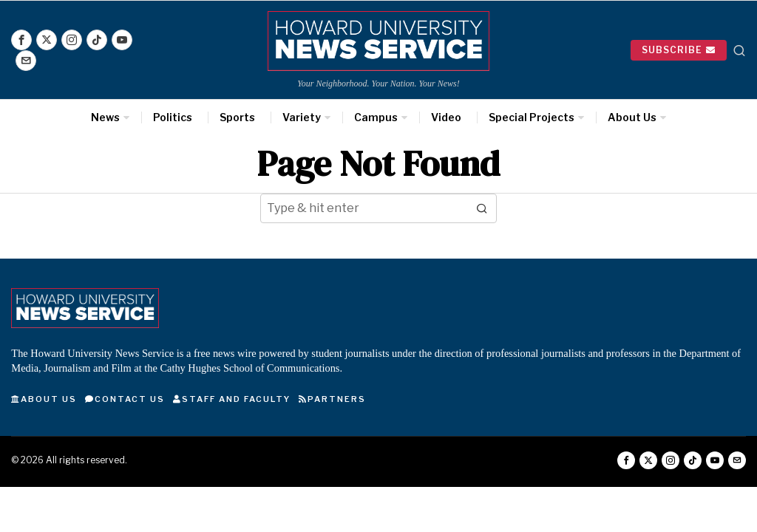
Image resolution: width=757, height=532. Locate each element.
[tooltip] (21, 40)
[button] (482, 208)
